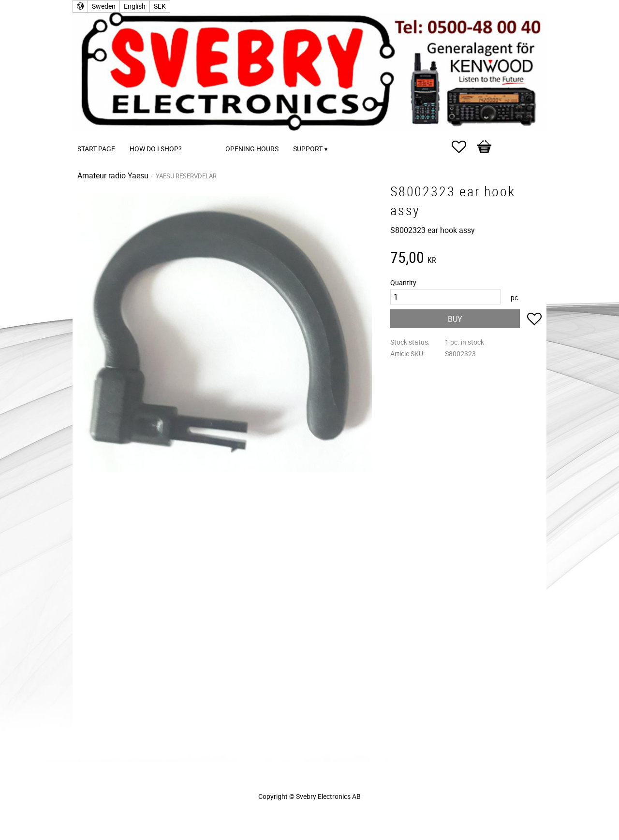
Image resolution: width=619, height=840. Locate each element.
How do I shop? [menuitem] (156, 149)
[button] (464, 147)
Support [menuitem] (308, 149)
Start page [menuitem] (96, 149)
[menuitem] (199, 136)
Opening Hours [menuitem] (252, 149)
